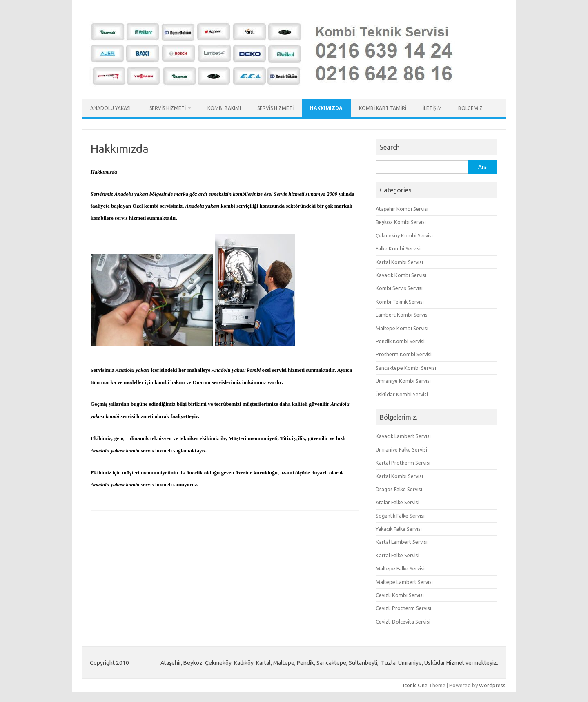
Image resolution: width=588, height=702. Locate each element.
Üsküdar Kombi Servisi (402, 394)
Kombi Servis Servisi (399, 288)
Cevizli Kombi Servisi (400, 595)
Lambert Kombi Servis (402, 315)
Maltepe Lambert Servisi (404, 582)
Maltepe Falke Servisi (400, 568)
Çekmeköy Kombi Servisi (404, 235)
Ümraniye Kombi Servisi (403, 381)
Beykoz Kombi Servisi (401, 222)
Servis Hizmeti (168, 108)
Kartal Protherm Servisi (403, 463)
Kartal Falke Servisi (398, 555)
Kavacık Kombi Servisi (401, 275)
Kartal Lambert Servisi (402, 542)
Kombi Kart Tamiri (383, 108)
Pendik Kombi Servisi (400, 341)
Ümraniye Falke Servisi (401, 449)
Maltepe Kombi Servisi (402, 328)
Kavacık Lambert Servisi (403, 436)
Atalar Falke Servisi (398, 502)
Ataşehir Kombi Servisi (402, 209)
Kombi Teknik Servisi (400, 302)
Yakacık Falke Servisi (399, 529)
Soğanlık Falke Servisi (400, 516)
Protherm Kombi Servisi (404, 354)
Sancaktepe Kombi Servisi (406, 368)
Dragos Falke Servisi (399, 489)
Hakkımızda (326, 108)
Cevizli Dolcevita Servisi (403, 622)
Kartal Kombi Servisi (399, 262)
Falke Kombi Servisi (398, 248)
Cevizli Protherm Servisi (403, 608)
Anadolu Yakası (112, 108)
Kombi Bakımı (224, 108)
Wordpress (492, 685)
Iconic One (415, 685)
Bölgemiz (470, 108)
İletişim (432, 108)
